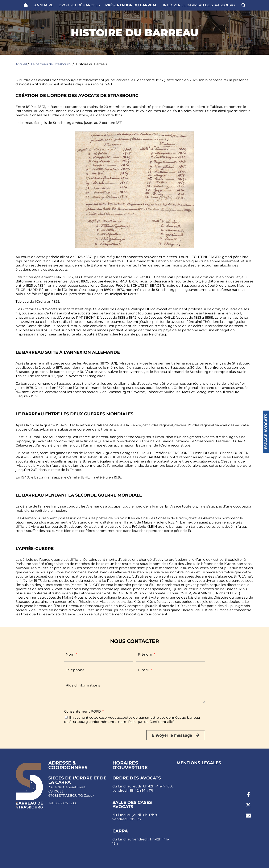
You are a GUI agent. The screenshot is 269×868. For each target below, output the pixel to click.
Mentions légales (199, 763)
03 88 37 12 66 (66, 803)
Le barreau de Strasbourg (51, 64)
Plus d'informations (83, 685)
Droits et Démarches (79, 5)
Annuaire (44, 5)
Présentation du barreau (131, 5)
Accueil (21, 64)
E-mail (144, 670)
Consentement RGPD (83, 711)
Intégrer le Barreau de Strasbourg (199, 5)
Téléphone (75, 670)
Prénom (146, 654)
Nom (71, 654)
